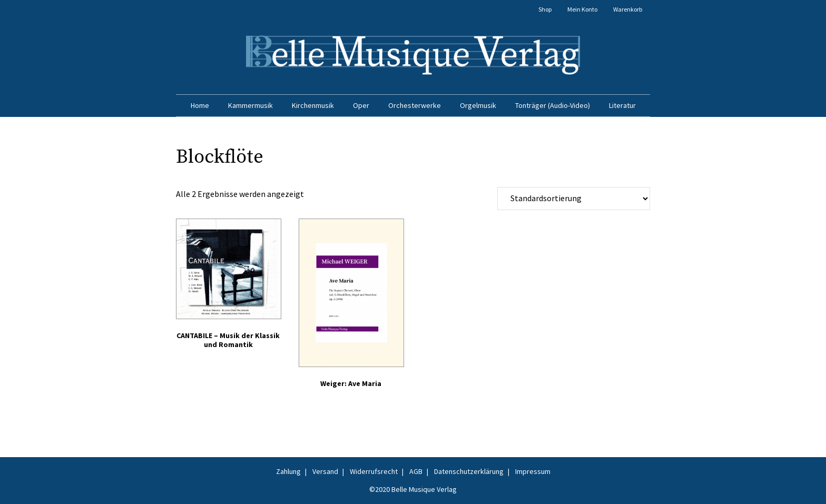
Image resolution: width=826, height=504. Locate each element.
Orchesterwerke (415, 105)
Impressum (533, 471)
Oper (361, 105)
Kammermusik (250, 105)
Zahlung (288, 471)
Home (200, 105)
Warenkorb (628, 9)
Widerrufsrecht (374, 471)
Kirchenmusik (313, 105)
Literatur (622, 105)
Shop (545, 9)
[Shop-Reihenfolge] (574, 199)
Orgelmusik (478, 105)
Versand (325, 471)
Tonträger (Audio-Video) (553, 105)
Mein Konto (582, 9)
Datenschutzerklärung (469, 471)
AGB (416, 471)
